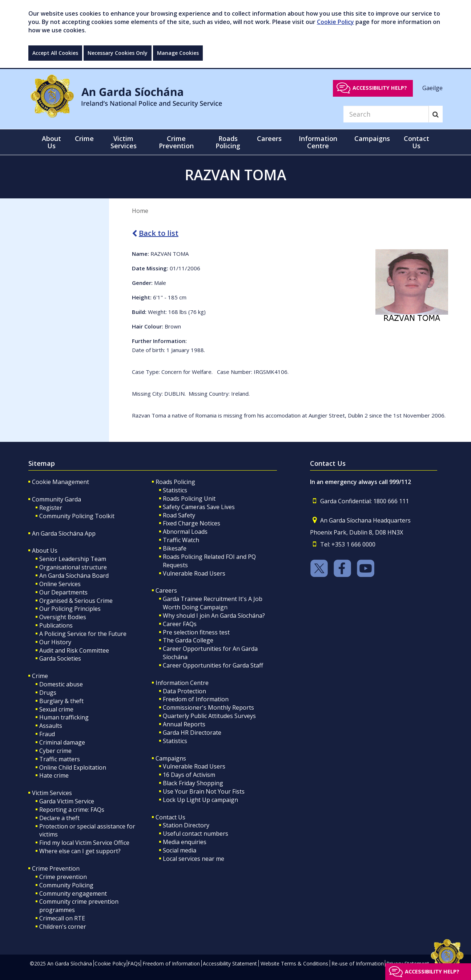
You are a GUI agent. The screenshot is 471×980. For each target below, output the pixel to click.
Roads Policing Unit (189, 499)
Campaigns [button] (372, 138)
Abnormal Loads (185, 532)
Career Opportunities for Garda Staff (213, 665)
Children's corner (63, 927)
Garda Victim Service (67, 801)
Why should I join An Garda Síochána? (214, 616)
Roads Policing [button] (228, 142)
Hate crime (54, 775)
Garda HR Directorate (192, 733)
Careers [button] (269, 138)
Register (51, 508)
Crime (40, 676)
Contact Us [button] (416, 142)
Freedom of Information (196, 699)
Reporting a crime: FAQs (72, 810)
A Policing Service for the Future (83, 634)
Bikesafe (175, 548)
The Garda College (188, 640)
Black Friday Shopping (193, 783)
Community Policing (66, 885)
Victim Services (52, 793)
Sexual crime (56, 709)
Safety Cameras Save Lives (199, 507)
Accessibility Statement (230, 963)
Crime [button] (84, 138)
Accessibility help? (380, 88)
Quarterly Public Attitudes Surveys (209, 716)
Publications (56, 625)
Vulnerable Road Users (194, 573)
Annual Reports (184, 724)
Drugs (48, 693)
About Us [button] (51, 142)
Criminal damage (62, 742)
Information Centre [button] (318, 142)
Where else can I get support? (80, 851)
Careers (166, 590)
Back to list (155, 233)
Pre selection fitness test (196, 632)
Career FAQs (180, 624)
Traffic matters (60, 759)
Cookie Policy (335, 22)
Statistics (175, 490)
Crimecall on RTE (62, 918)
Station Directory (186, 825)
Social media (180, 850)
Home (140, 211)
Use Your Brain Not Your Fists (204, 791)
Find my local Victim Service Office (84, 843)
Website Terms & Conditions (294, 963)
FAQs (134, 963)
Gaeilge (432, 88)
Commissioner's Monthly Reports (208, 707)
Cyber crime (55, 751)
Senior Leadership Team (73, 559)
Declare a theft (59, 818)
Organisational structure (73, 567)
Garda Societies (60, 658)
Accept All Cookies (55, 53)
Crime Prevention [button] (176, 142)
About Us (45, 551)
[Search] (386, 114)
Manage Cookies (178, 53)
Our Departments (63, 592)
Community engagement (73, 894)
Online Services (60, 584)
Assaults (51, 726)
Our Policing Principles (70, 609)
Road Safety (179, 515)
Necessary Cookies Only (118, 53)
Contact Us (170, 817)
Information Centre (182, 683)
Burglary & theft (61, 701)
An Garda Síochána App (64, 533)
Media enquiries (185, 842)
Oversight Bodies (63, 617)
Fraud (47, 734)
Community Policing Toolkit (77, 516)
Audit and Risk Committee (74, 650)
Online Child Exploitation (73, 767)
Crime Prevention (56, 868)
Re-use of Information (358, 963)
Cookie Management (61, 482)
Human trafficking (64, 717)
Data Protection (184, 691)
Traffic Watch (181, 540)
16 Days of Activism (189, 775)
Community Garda (57, 499)
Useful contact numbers (196, 834)
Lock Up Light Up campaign (200, 800)
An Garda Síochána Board (74, 576)
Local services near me (194, 859)
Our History (55, 642)
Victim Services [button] (124, 142)
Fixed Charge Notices (192, 523)
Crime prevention (63, 877)
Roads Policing (175, 482)
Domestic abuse (61, 684)
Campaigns (171, 758)
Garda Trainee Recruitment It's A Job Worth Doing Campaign (213, 603)
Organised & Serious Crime (76, 601)
